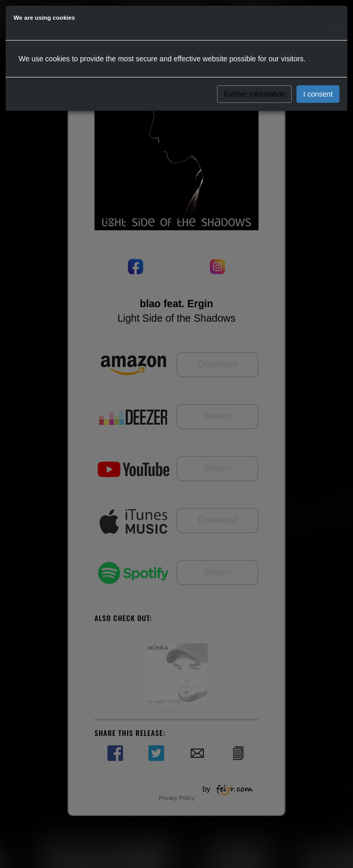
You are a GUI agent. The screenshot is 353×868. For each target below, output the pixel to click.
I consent (318, 94)
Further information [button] (254, 94)
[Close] (336, 27)
